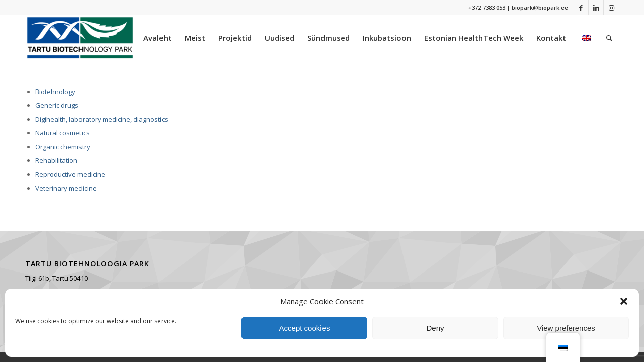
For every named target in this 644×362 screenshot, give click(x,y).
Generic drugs (57, 105)
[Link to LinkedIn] (596, 8)
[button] (624, 301)
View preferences (566, 328)
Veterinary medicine (66, 188)
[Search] (609, 38)
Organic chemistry (63, 147)
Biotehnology (55, 92)
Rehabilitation (56, 160)
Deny (435, 328)
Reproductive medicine (70, 174)
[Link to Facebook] (581, 8)
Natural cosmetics (62, 133)
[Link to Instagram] (611, 8)
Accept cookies (305, 328)
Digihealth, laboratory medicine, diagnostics (102, 119)
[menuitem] (157, 38)
